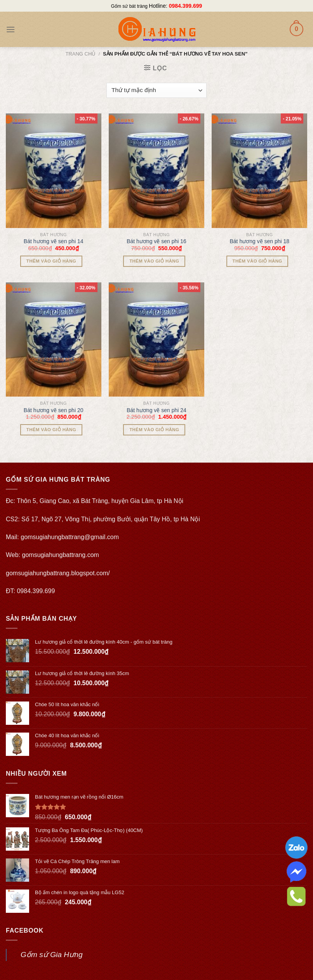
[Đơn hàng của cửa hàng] (156, 90)
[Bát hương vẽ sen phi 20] (54, 339)
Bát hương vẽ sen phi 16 (156, 241)
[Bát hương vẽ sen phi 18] (259, 171)
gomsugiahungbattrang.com (61, 555)
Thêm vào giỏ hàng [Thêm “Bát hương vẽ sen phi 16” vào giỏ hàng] (154, 261)
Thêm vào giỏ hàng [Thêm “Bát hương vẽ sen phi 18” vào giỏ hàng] (257, 261)
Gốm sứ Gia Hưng (52, 955)
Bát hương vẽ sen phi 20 (54, 410)
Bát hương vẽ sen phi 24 (156, 410)
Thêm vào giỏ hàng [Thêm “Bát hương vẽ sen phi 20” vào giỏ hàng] (51, 430)
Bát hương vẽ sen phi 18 (259, 241)
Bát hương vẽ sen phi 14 (54, 241)
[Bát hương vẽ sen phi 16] (156, 171)
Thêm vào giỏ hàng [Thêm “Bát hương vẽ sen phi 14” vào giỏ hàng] (51, 261)
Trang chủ (80, 54)
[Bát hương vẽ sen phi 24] (156, 339)
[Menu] (10, 29)
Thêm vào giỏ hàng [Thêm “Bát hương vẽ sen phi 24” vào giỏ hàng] (154, 430)
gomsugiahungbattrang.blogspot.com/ (58, 573)
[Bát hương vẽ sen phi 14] (54, 171)
